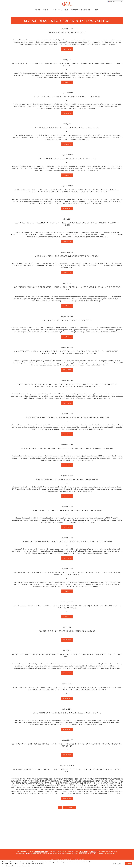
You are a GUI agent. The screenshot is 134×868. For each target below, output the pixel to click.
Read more (68, 63)
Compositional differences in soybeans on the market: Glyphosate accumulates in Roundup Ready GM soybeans (67, 772)
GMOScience (83, 851)
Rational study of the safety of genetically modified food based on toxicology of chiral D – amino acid (67, 798)
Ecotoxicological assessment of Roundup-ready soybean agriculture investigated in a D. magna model (67, 241)
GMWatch (93, 851)
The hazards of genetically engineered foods (67, 339)
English (112, 1)
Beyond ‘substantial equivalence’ (67, 46)
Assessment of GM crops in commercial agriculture (67, 656)
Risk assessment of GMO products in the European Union (67, 502)
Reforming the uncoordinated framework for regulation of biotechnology (67, 439)
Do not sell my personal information (18, 866)
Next (71, 836)
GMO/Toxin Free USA (40, 851)
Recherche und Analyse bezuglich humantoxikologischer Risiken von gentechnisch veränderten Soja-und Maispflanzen (67, 597)
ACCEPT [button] (128, 864)
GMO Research (66, 859)
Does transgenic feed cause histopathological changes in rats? (67, 533)
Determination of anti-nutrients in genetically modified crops (67, 739)
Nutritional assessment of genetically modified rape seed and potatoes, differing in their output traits (67, 307)
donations (28, 853)
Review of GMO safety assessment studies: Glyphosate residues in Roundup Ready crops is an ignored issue (67, 681)
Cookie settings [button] (118, 864)
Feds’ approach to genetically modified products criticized (67, 112)
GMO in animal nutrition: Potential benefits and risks (67, 175)
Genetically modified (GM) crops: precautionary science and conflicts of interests (67, 565)
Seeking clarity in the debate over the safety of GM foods (67, 143)
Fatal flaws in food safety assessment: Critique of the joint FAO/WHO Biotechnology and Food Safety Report (67, 79)
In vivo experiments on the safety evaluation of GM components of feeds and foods (67, 470)
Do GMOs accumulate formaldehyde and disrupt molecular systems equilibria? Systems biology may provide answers (67, 631)
